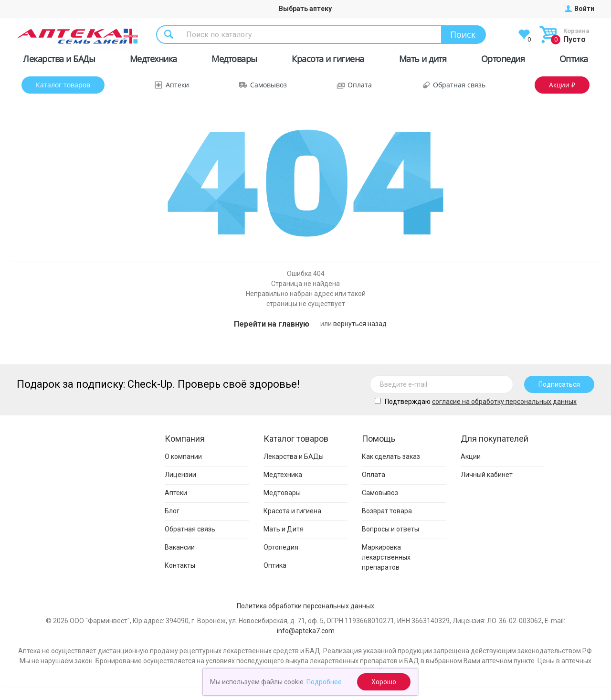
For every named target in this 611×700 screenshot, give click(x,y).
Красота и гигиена (328, 60)
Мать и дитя (423, 60)
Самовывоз (269, 85)
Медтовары (234, 60)
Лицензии (180, 475)
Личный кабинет (487, 475)
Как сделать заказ (391, 456)
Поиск (463, 34)
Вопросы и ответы (390, 529)
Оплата (360, 85)
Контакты (180, 565)
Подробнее (324, 682)
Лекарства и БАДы (59, 60)
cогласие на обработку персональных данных (504, 402)
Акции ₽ (562, 85)
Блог (172, 511)
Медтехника (153, 60)
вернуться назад (360, 324)
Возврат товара (387, 511)
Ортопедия (503, 60)
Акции (471, 456)
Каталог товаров (63, 85)
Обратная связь (459, 85)
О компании (183, 456)
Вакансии (180, 547)
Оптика (574, 60)
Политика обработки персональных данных (305, 606)
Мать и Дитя (284, 529)
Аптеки (177, 85)
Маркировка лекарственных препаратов (386, 557)
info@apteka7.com (306, 631)
